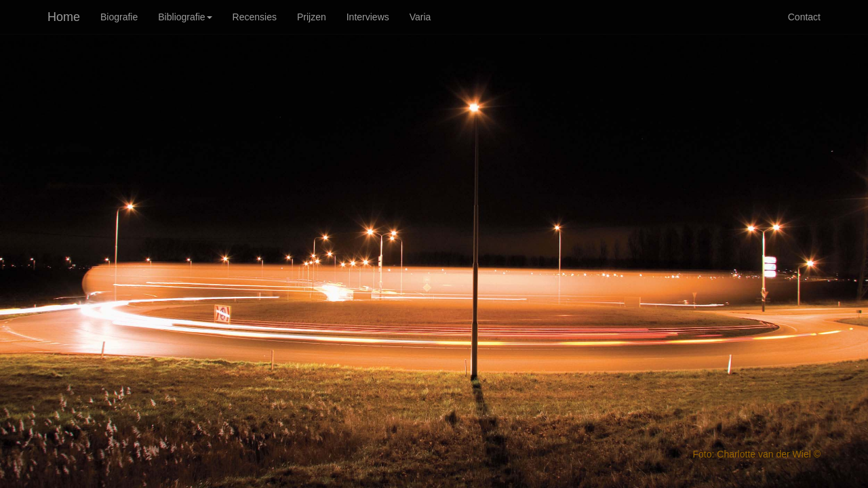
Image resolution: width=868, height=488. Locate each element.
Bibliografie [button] (185, 17)
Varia (420, 17)
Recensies (255, 17)
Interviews (368, 17)
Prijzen (312, 17)
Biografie (119, 17)
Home (64, 17)
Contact (804, 17)
